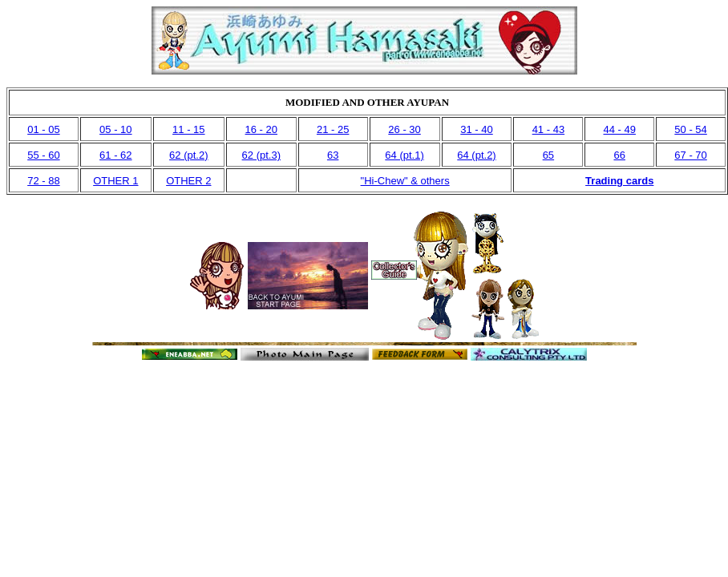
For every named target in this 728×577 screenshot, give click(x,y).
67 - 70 (690, 155)
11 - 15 (188, 129)
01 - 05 (43, 129)
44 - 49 (619, 129)
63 (333, 155)
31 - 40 (476, 129)
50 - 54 (690, 129)
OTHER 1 (115, 181)
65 (548, 155)
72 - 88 (43, 181)
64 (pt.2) (476, 155)
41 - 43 (548, 129)
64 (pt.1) (404, 155)
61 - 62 (115, 155)
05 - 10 (115, 129)
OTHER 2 (188, 181)
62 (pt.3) (261, 155)
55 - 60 (43, 155)
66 (619, 155)
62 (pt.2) (188, 155)
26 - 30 (404, 129)
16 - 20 (261, 129)
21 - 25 (333, 129)
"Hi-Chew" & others (405, 181)
